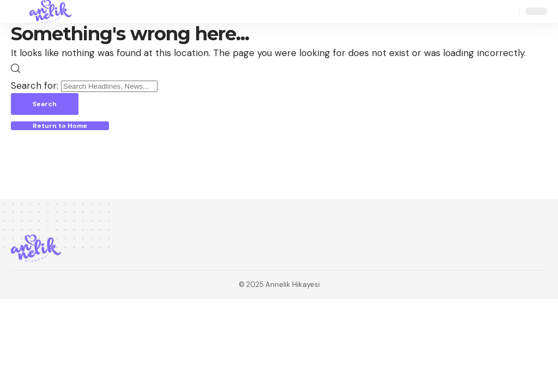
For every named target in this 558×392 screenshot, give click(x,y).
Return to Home (60, 126)
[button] (20, 11)
